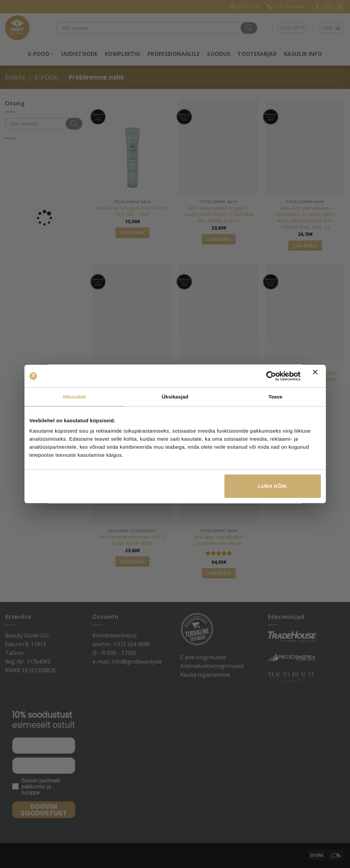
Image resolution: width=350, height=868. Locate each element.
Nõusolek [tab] (74, 397)
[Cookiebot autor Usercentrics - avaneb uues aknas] (271, 376)
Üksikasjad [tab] (175, 397)
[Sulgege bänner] (317, 376)
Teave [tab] (276, 397)
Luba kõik (273, 486)
